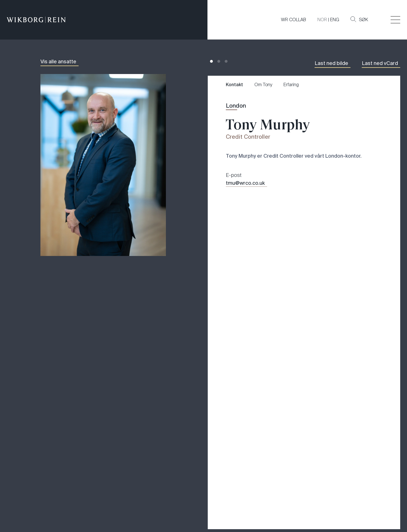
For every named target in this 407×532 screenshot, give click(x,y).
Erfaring (291, 85)
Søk (359, 19)
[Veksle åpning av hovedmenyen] (395, 20)
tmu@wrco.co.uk (245, 183)
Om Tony (263, 85)
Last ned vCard (380, 63)
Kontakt (234, 85)
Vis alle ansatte (58, 62)
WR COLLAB (294, 20)
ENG (335, 20)
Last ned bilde (331, 63)
